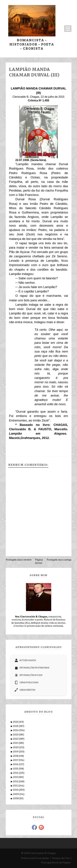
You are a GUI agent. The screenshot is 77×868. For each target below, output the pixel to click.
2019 (16, 752)
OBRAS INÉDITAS (25, 690)
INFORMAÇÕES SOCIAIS (28, 675)
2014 (16, 773)
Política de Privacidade (35, 858)
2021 (16, 743)
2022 (16, 739)
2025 (16, 726)
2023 (16, 735)
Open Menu (68, 29)
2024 (16, 730)
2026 (16, 722)
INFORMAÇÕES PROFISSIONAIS (32, 668)
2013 (16, 777)
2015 (16, 769)
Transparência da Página (56, 862)
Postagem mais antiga (59, 560)
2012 (16, 781)
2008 (16, 798)
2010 (16, 790)
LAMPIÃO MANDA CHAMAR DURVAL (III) (34, 72)
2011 (16, 786)
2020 (16, 747)
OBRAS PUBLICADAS (26, 683)
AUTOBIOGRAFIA (25, 660)
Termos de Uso (61, 858)
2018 (16, 756)
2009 (16, 794)
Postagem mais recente (19, 560)
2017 (16, 760)
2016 (16, 764)
